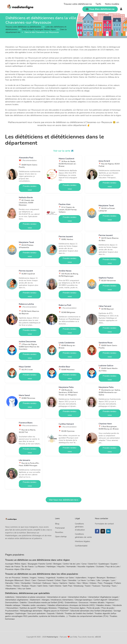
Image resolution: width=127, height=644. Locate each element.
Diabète (23, 603)
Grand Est (92, 564)
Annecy (41, 578)
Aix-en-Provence (13, 578)
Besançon (101, 578)
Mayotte (61, 567)
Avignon (91, 578)
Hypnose (110, 603)
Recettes (59, 532)
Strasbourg (78, 586)
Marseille (9, 583)
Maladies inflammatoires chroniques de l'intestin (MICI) (71, 605)
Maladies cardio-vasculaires (34, 605)
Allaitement (35, 600)
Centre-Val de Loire (71, 564)
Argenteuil (51, 578)
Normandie (71, 567)
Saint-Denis (43, 586)
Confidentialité (81, 546)
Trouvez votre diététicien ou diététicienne (24, 27)
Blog (57, 524)
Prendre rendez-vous (30, 188)
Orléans (93, 583)
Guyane (114, 564)
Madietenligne (52, 637)
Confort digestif (100, 600)
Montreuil (37, 583)
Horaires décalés (97, 603)
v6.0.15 (98, 637)
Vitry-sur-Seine (24, 589)
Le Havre (82, 580)
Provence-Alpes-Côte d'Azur (18, 569)
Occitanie (100, 567)
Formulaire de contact (104, 524)
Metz (17, 583)
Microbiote (117, 605)
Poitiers (118, 583)
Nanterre (63, 583)
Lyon (113, 580)
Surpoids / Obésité (55, 613)
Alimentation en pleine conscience (31, 597)
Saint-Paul (67, 586)
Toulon (88, 586)
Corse (84, 564)
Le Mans (91, 580)
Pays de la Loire (113, 567)
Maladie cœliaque (13, 605)
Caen (34, 580)
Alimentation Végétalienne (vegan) (103, 597)
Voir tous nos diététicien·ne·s (64, 500)
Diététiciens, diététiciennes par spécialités (27, 593)
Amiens (25, 578)
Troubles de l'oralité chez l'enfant (79, 613)
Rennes (17, 586)
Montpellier (26, 583)
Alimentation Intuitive (77, 597)
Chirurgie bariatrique (83, 600)
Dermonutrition (12, 603)
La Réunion (40, 567)
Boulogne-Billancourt (14, 580)
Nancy (55, 583)
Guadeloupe (104, 564)
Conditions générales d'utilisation (80, 527)
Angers (33, 578)
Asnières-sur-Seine (65, 578)
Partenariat (60, 528)
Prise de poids (108, 608)
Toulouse (96, 586)
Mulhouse (47, 583)
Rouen (33, 586)
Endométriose (71, 603)
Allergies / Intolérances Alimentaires (57, 600)
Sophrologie (21, 613)
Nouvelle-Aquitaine (86, 567)
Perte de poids (93, 608)
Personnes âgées (78, 608)
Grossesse (83, 603)
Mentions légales (82, 541)
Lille (98, 580)
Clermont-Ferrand (45, 580)
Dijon (64, 580)
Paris (100, 583)
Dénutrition (113, 600)
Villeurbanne (10, 589)
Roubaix (25, 586)
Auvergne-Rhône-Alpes (16, 564)
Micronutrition (12, 608)
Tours (114, 586)
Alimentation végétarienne (17, 600)
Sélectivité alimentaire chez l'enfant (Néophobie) (91, 611)
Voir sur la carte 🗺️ (63, 151)
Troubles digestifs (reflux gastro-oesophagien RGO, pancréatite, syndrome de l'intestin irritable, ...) (61, 615)
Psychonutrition (12, 611)
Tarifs (98, 4)
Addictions (10, 597)
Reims (9, 586)
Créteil (58, 580)
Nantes (72, 583)
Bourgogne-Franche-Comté (40, 564)
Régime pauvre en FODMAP (56, 611)
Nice (79, 583)
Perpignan (108, 583)
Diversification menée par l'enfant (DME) (46, 603)
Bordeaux (111, 578)
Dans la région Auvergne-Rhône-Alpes (39, 30)
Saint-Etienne (55, 586)
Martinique (51, 567)
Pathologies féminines (47, 608)
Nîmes (85, 583)
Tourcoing (106, 586)
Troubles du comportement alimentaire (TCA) (89, 616)
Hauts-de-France (13, 567)
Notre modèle (112, 4)
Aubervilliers (81, 578)
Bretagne (57, 564)
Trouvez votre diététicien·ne (78, 4)
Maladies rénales (104, 605)
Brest (28, 580)
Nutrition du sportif (28, 608)
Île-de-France (28, 567)
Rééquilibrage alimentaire (31, 611)
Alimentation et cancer (57, 597)
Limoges (106, 580)
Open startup (61, 537)
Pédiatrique (63, 608)
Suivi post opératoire (36, 613)
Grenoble (72, 580)
